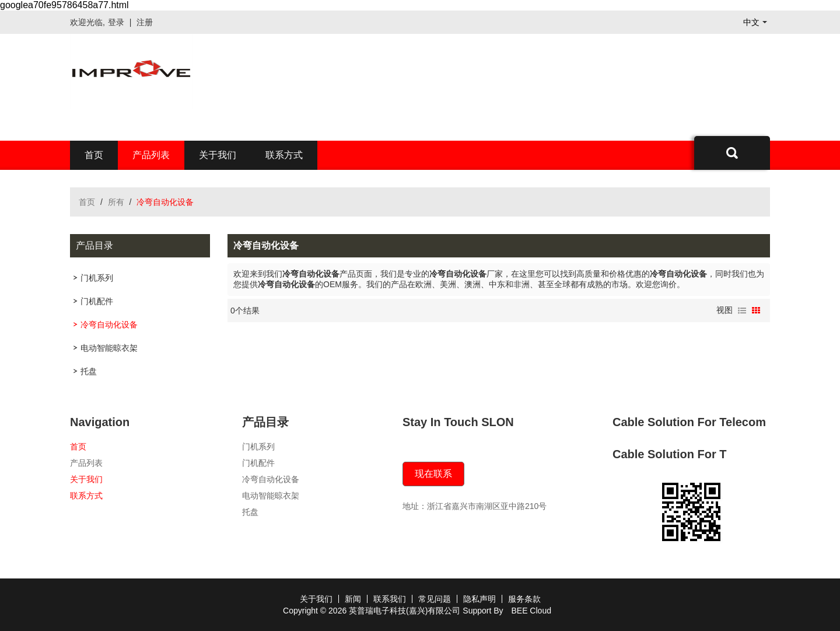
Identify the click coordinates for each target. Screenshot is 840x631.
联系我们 (390, 599)
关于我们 (218, 155)
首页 (94, 155)
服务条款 (524, 599)
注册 (145, 22)
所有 (116, 202)
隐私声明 (480, 599)
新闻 (353, 599)
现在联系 (433, 474)
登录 (116, 22)
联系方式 (284, 155)
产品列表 (151, 155)
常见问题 (435, 599)
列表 (742, 311)
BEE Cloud (531, 611)
